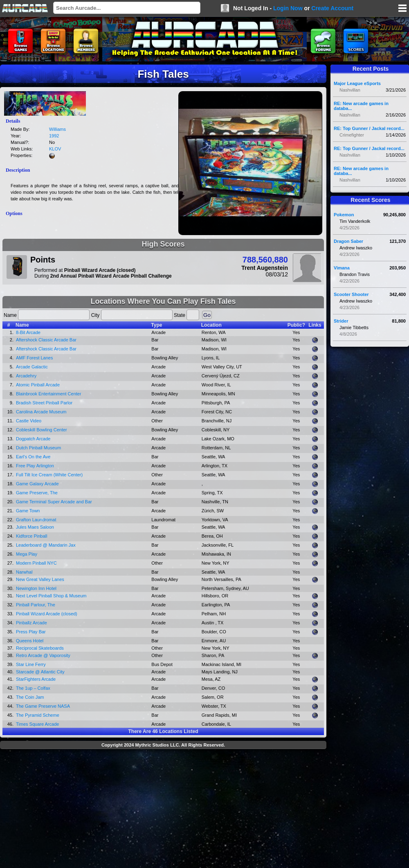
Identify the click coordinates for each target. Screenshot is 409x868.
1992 (54, 136)
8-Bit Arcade (28, 332)
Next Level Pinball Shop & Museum (51, 596)
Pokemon (344, 215)
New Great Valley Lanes (40, 579)
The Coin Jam (30, 697)
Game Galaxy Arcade (37, 484)
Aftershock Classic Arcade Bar (46, 340)
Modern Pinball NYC (36, 563)
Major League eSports (357, 83)
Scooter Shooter (351, 294)
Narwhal (24, 572)
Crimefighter (352, 135)
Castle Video (29, 421)
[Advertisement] (163, 810)
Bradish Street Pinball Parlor (44, 403)
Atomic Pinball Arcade (38, 385)
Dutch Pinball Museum (38, 448)
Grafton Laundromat (36, 520)
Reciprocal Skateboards (40, 648)
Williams (57, 129)
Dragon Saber (348, 241)
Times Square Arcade (37, 724)
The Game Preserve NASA (43, 706)
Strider (341, 321)
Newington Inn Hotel (36, 588)
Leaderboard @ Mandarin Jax (46, 545)
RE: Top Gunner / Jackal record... (369, 128)
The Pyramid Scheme (38, 715)
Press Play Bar (31, 632)
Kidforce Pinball (31, 536)
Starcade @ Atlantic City (40, 672)
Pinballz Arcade (31, 623)
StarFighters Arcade (36, 679)
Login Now (288, 8)
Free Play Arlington (35, 466)
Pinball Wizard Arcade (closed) (47, 614)
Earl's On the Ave (33, 457)
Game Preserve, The (37, 493)
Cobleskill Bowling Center (42, 430)
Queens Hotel (30, 641)
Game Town (28, 511)
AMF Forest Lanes (34, 358)
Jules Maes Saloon (35, 527)
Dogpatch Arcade (33, 439)
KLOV (55, 149)
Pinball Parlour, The (36, 605)
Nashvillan (350, 90)
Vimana (342, 268)
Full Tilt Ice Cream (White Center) (49, 475)
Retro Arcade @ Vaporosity (43, 655)
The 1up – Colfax (33, 688)
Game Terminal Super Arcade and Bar (54, 502)
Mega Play (27, 554)
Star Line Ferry (31, 664)
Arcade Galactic (32, 367)
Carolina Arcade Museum (41, 412)
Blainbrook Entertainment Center (49, 394)
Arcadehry (26, 376)
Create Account (332, 8)
